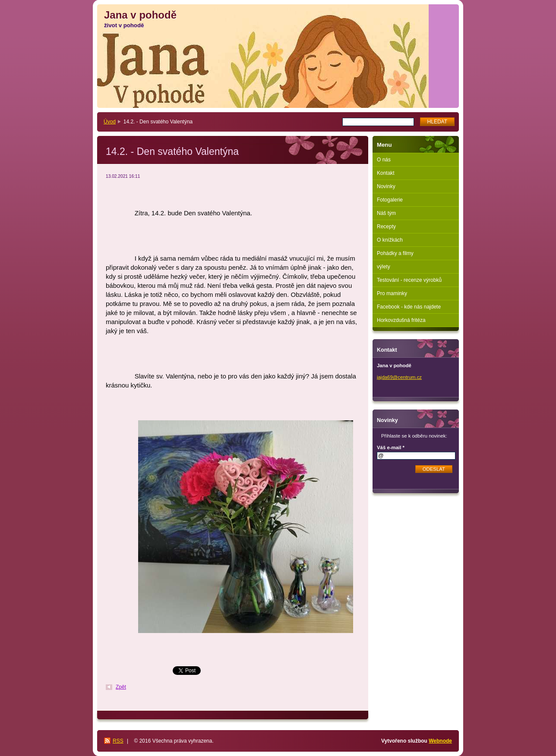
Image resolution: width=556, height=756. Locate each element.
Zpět (121, 687)
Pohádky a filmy (395, 253)
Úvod (110, 122)
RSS (118, 741)
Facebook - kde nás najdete (409, 307)
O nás (384, 160)
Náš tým (386, 213)
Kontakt (386, 173)
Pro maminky (392, 293)
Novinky (386, 186)
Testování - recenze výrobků (409, 280)
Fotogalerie (390, 200)
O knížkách (390, 240)
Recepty (386, 227)
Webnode (440, 741)
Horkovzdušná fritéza (401, 320)
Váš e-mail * (391, 447)
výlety (384, 267)
